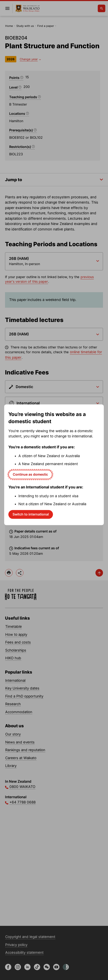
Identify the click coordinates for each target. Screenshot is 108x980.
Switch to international (31, 514)
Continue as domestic (30, 474)
